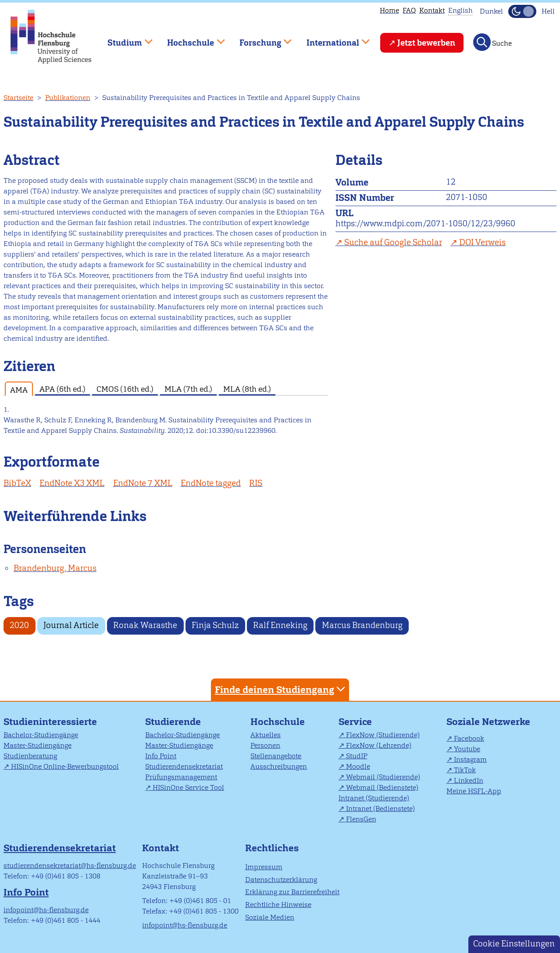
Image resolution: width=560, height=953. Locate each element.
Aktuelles (266, 735)
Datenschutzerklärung (281, 880)
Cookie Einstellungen (514, 944)
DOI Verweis (482, 242)
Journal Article (71, 625)
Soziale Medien (270, 917)
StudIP (357, 756)
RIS (256, 483)
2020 (19, 625)
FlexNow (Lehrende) (379, 745)
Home (389, 10)
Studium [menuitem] (124, 39)
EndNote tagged (211, 483)
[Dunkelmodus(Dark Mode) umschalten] (522, 11)
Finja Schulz (215, 625)
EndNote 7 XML (143, 483)
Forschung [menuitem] (259, 39)
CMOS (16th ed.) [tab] (125, 389)
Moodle (358, 766)
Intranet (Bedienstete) (380, 808)
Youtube (467, 749)
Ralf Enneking (280, 625)
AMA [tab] (19, 390)
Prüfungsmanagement (181, 777)
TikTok (465, 770)
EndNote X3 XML (72, 483)
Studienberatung (30, 756)
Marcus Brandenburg (362, 625)
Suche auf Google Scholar (393, 242)
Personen (265, 745)
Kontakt (432, 10)
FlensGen (361, 819)
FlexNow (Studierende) (383, 735)
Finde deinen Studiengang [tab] (281, 689)
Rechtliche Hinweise (278, 905)
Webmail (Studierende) (383, 777)
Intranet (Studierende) (374, 798)
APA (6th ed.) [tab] (62, 389)
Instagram (470, 759)
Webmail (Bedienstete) (382, 787)
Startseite (18, 98)
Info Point (161, 756)
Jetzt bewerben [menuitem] (426, 43)
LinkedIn (469, 780)
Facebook (469, 738)
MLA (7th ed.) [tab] (188, 389)
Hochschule (278, 722)
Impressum (264, 867)
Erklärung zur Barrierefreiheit (292, 892)
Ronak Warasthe (145, 625)
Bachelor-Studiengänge (41, 735)
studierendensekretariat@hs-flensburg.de (70, 866)
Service (355, 722)
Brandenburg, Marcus (55, 568)
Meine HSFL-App (474, 791)
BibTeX (17, 483)
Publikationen (68, 98)
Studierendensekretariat (184, 766)
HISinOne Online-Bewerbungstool (65, 766)
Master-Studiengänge (37, 745)
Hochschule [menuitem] (190, 39)
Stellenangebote (276, 756)
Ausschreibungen (279, 766)
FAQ (409, 10)
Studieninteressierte (50, 722)
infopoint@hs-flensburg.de (46, 910)
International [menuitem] (332, 39)
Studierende (173, 722)
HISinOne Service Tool (188, 787)
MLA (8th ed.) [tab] (247, 389)
